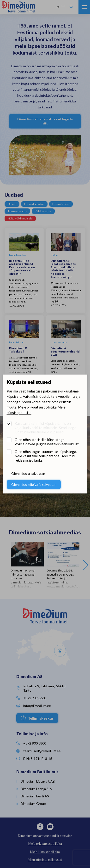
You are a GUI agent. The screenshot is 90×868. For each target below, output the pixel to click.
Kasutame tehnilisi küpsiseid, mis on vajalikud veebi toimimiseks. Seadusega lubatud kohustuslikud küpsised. (45, 428)
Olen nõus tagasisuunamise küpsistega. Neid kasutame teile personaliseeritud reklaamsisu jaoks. (46, 456)
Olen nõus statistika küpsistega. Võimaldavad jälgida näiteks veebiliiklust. (47, 442)
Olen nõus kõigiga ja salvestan (34, 484)
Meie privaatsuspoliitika (37, 407)
